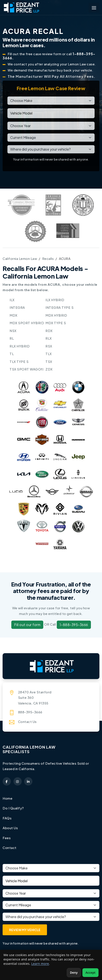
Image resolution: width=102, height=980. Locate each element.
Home (8, 798)
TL (12, 354)
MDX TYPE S (56, 323)
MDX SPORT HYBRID (27, 323)
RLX (49, 338)
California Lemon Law (20, 258)
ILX (12, 300)
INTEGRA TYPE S (59, 307)
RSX (49, 346)
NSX (13, 331)
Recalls (48, 258)
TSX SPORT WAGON (27, 369)
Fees (7, 838)
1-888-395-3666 (74, 625)
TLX (49, 354)
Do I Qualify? (13, 808)
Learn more (40, 964)
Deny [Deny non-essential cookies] (74, 973)
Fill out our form (27, 625)
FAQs (7, 818)
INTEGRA (17, 307)
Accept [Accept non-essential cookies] (90, 973)
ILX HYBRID (55, 300)
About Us (10, 828)
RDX (49, 331)
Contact (10, 848)
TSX (49, 361)
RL (12, 338)
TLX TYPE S (19, 361)
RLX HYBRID (20, 346)
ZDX (49, 369)
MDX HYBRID (56, 315)
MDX (13, 315)
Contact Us (27, 722)
